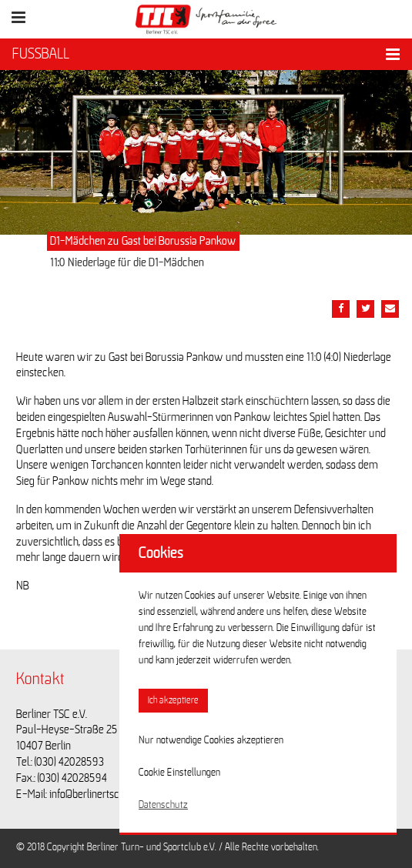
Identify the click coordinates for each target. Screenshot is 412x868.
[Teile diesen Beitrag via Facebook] (341, 309)
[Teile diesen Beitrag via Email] (390, 309)
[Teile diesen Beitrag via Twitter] (365, 309)
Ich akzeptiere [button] (173, 701)
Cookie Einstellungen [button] (179, 773)
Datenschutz (163, 805)
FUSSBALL (41, 54)
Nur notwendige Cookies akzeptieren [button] (211, 740)
